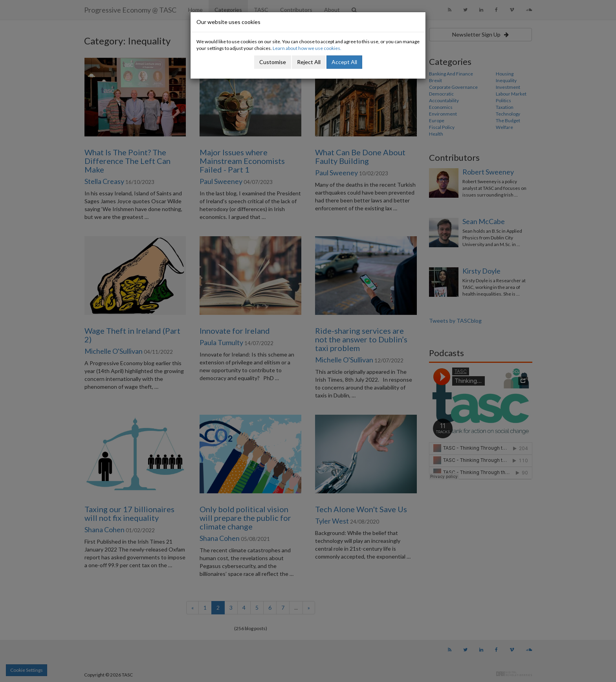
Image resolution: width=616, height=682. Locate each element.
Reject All (309, 62)
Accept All (344, 62)
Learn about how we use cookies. (307, 48)
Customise (273, 62)
